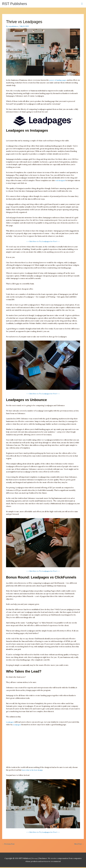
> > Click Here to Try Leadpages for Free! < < (43, 242)
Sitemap (35, 859)
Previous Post (9, 845)
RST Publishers (16, 4)
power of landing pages (58, 80)
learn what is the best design (33, 770)
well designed (61, 181)
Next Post (79, 845)
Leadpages (10, 722)
